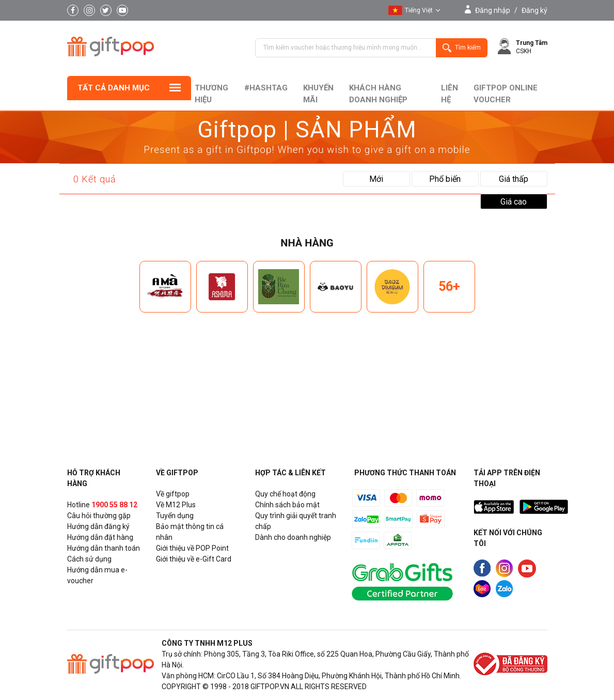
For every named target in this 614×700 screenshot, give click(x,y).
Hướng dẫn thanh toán (104, 548)
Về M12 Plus (176, 505)
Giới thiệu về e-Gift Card (194, 559)
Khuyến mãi (318, 94)
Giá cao (514, 202)
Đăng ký (534, 10)
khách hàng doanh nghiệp (378, 94)
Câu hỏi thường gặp (99, 516)
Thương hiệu (211, 94)
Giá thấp (514, 179)
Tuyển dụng (175, 516)
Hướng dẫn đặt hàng (100, 537)
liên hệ (450, 94)
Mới (376, 179)
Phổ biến (445, 179)
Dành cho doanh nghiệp (293, 537)
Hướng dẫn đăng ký (98, 526)
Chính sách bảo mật (287, 505)
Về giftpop (173, 494)
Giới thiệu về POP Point (192, 548)
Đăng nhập (493, 10)
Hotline (102, 505)
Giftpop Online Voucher (506, 94)
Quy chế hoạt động (285, 494)
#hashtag (266, 88)
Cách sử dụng (89, 559)
